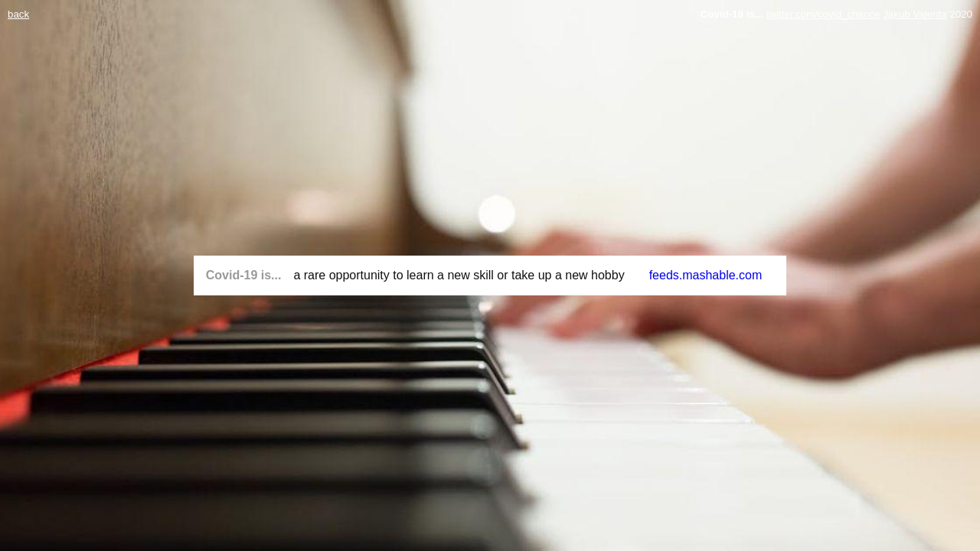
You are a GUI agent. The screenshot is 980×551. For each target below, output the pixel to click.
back (18, 14)
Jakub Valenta (915, 14)
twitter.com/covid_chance (823, 14)
